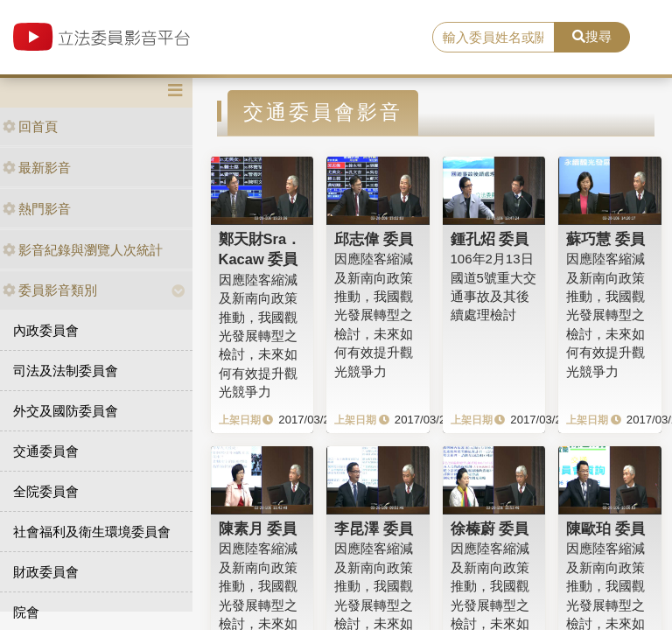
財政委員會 (46, 572)
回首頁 (30, 126)
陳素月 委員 (258, 528)
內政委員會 (46, 330)
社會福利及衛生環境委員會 (92, 532)
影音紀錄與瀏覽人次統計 (83, 250)
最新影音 (37, 168)
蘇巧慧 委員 (605, 239)
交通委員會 (46, 451)
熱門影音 (37, 209)
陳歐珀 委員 (605, 528)
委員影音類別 (50, 290)
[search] (493, 38)
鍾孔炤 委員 (490, 239)
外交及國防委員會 (66, 411)
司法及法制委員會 (66, 371)
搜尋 (592, 36)
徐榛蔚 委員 (490, 528)
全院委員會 (46, 491)
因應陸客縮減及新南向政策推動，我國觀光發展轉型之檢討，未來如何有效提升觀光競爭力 (258, 336)
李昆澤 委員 (374, 528)
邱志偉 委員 (374, 239)
